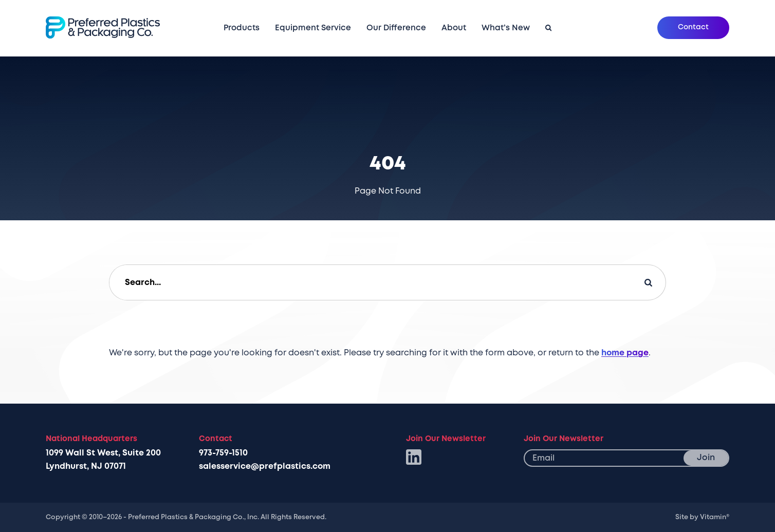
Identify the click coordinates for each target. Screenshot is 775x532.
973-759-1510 (223, 453)
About (454, 28)
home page (625, 353)
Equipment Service (313, 28)
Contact (693, 27)
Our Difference (396, 28)
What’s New (506, 28)
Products (242, 28)
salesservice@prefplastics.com (265, 466)
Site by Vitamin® (702, 517)
